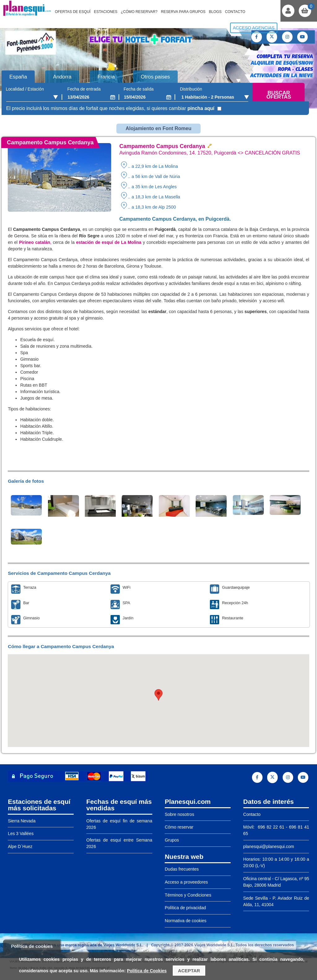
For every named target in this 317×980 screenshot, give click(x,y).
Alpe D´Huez (20, 846)
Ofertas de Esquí (73, 12)
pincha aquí (201, 108)
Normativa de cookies (186, 921)
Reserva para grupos (183, 12)
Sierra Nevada (22, 821)
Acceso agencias (254, 28)
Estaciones (106, 12)
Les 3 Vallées (21, 834)
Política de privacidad (185, 908)
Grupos (172, 840)
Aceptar (189, 971)
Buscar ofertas (279, 95)
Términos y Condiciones (188, 895)
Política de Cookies (147, 971)
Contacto (235, 12)
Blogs (215, 12)
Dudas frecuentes (182, 869)
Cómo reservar (179, 827)
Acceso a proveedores (186, 882)
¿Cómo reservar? (139, 12)
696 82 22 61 (270, 827)
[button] (158, 695)
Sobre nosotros (179, 814)
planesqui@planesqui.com (269, 846)
